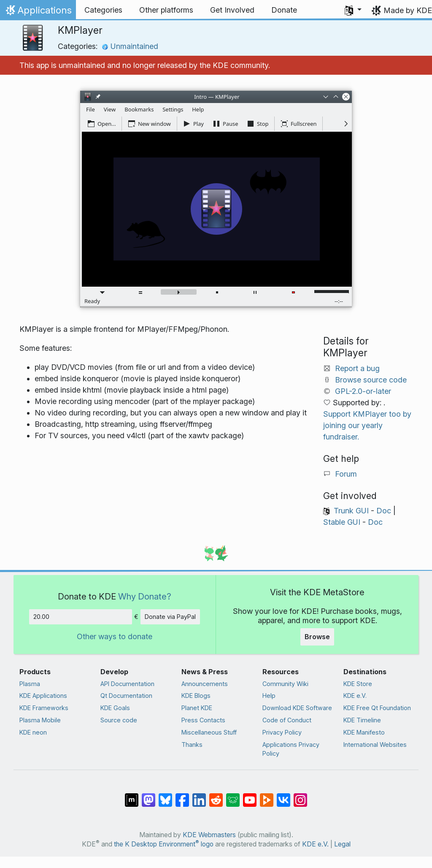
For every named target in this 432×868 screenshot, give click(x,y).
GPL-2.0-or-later (363, 391)
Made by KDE (408, 10)
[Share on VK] (283, 796)
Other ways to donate (115, 636)
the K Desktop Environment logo (164, 844)
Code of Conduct (287, 720)
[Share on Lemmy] (233, 796)
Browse (317, 637)
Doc (384, 511)
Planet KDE (197, 708)
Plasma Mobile (40, 720)
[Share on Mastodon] (148, 796)
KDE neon (33, 732)
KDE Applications (43, 696)
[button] (353, 10)
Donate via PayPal (170, 617)
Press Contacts (203, 720)
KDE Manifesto (364, 732)
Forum (346, 474)
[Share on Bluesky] (165, 796)
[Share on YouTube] (250, 796)
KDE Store (358, 684)
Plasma (30, 684)
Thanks (192, 745)
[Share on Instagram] (300, 796)
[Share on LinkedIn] (199, 796)
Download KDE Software (297, 708)
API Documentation (127, 684)
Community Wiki (285, 684)
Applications (38, 12)
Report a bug (357, 368)
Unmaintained (130, 46)
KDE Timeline (362, 720)
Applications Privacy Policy (291, 749)
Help (269, 696)
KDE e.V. (355, 696)
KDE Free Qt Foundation (377, 708)
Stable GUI (342, 522)
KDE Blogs (196, 696)
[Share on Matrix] (132, 796)
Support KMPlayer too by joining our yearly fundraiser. (367, 425)
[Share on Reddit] (216, 796)
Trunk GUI (351, 511)
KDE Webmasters (209, 835)
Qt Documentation (126, 696)
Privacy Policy (282, 732)
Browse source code (371, 380)
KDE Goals (115, 708)
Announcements (205, 684)
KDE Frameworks (44, 708)
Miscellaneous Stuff (209, 732)
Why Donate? (145, 596)
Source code (119, 720)
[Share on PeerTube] (267, 796)
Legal (342, 844)
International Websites (375, 745)
